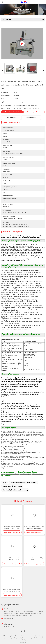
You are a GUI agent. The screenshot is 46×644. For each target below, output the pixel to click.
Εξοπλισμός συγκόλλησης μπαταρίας (15, 490)
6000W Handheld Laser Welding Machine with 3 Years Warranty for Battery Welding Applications (34, 559)
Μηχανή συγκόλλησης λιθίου (12, 486)
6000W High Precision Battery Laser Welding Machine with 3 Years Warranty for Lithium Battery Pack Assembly (12, 528)
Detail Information (11, 118)
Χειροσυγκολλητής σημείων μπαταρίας (24, 482)
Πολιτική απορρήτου (8, 636)
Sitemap (17, 636)
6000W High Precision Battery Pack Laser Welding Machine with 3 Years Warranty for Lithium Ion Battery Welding (34, 528)
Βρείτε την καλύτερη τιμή (12, 112)
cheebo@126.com (9, 627)
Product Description (31, 118)
